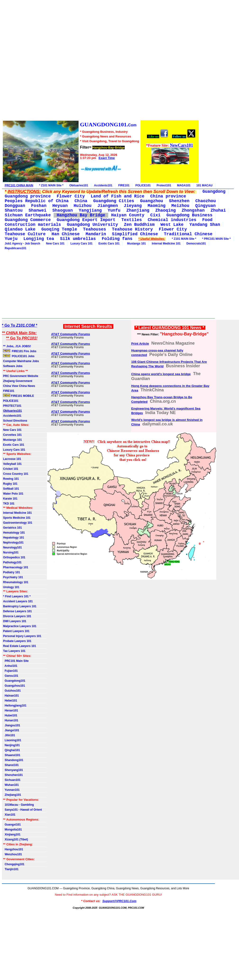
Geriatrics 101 (12, 528)
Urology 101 (11, 587)
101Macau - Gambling (18, 805)
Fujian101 (10, 671)
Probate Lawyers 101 (17, 641)
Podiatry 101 (11, 572)
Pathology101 (12, 562)
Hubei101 (10, 715)
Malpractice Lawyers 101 (20, 626)
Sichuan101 (12, 780)
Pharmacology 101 (16, 567)
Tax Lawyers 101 (14, 651)
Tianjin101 (11, 869)
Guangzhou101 (14, 686)
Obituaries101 (79, 185)
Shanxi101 (11, 765)
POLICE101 (143, 185)
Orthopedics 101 (14, 557)
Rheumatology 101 (16, 582)
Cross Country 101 (16, 474)
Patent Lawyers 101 (16, 631)
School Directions (15, 421)
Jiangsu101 (12, 725)
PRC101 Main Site (16, 661)
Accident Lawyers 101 (18, 601)
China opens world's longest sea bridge (161, 374)
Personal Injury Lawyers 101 (22, 636)
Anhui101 (10, 666)
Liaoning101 (12, 740)
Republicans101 (15, 248)
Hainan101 (11, 696)
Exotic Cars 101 (109, 244)
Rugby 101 (10, 484)
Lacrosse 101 (12, 459)
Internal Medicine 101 (166, 244)
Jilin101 (9, 735)
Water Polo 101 (13, 494)
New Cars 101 (55, 244)
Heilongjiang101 (15, 706)
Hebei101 (10, 701)
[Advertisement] (100, 61)
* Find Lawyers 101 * (17, 596)
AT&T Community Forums (71, 334)
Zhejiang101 (12, 795)
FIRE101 (124, 185)
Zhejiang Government (18, 381)
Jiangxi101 (11, 730)
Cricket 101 (11, 469)
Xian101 (9, 815)
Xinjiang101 (12, 834)
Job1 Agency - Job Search (22, 244)
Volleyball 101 (12, 464)
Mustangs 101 (136, 244)
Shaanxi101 (12, 755)
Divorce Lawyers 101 (17, 616)
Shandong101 (13, 760)
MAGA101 (184, 185)
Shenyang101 (13, 770)
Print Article (140, 344)
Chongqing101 (14, 864)
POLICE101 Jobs (19, 356)
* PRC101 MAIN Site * (216, 239)
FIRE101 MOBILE (19, 396)
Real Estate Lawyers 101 (20, 646)
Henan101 (11, 710)
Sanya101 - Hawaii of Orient (22, 810)
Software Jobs (13, 366)
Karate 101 (10, 499)
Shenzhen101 (13, 775)
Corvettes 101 (12, 435)
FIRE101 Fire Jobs (20, 351)
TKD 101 (9, 504)
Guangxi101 (12, 825)
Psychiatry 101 (13, 577)
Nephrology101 (13, 543)
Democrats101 (196, 244)
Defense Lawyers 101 (17, 611)
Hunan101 (11, 720)
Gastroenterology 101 (18, 523)
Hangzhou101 (13, 849)
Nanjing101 (11, 745)
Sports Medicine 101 (17, 518)
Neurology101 (12, 548)
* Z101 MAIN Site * (51, 185)
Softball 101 (11, 489)
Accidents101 (103, 185)
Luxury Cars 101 (82, 244)
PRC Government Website (21, 376)
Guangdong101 (14, 681)
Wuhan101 (11, 785)
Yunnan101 (11, 790)
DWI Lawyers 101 (15, 621)
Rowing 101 (11, 479)
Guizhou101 (12, 691)
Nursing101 (11, 552)
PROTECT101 (12, 406)
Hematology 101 (14, 533)
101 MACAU (204, 185)
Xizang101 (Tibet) (15, 839)
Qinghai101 (11, 750)
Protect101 (164, 185)
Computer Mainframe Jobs (21, 361)
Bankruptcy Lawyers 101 (20, 606)
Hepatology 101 (14, 538)
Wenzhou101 (13, 854)
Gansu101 (11, 676)
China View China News (19, 386)
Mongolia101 (12, 830)
